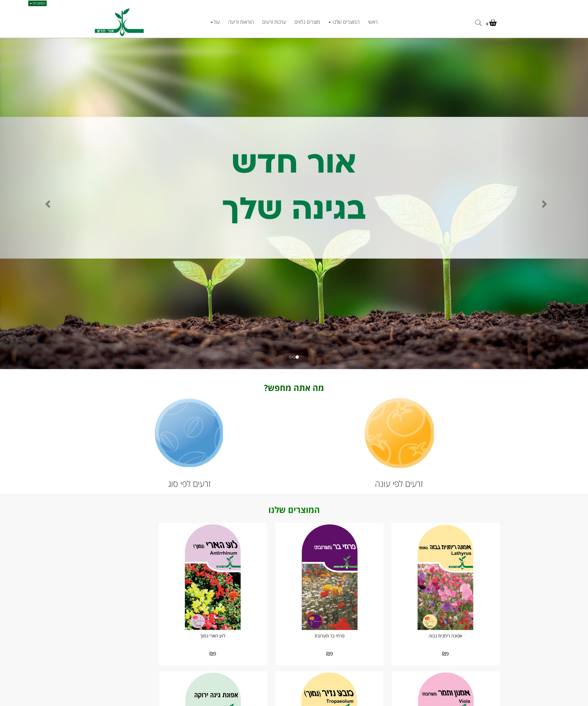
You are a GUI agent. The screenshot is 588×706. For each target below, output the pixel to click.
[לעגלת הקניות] (492, 24)
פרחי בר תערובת (347, 624)
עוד (215, 22)
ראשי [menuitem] (373, 22)
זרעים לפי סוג (189, 484)
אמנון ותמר (137, 624)
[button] (44, 204)
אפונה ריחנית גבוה (451, 624)
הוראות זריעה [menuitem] (241, 22)
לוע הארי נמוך (242, 624)
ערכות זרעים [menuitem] (274, 22)
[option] (294, 204)
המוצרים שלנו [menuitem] (344, 22)
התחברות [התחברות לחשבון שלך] (37, 3)
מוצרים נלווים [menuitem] (307, 22)
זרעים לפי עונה (399, 484)
